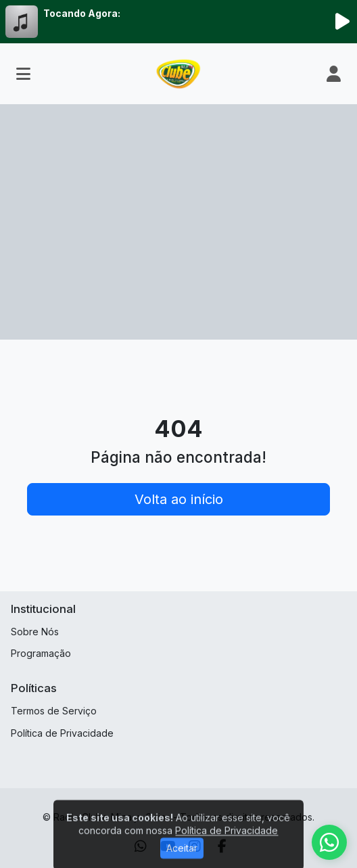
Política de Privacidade (62, 733)
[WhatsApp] (329, 842)
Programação (41, 653)
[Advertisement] (178, 238)
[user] (334, 74)
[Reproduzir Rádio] (342, 22)
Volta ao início (179, 499)
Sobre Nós (35, 632)
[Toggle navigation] (23, 74)
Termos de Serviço (54, 711)
